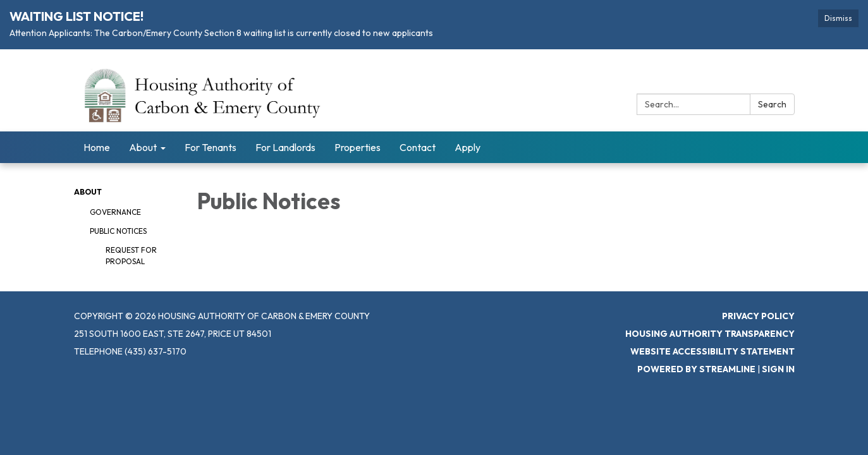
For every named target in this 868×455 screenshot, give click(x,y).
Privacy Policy (758, 316)
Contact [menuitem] (418, 147)
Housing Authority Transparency (710, 334)
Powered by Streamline (696, 369)
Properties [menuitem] (358, 147)
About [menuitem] (143, 147)
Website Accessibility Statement (712, 351)
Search (772, 104)
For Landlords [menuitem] (285, 147)
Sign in (778, 369)
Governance (115, 212)
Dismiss (838, 18)
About (88, 192)
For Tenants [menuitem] (211, 147)
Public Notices (118, 231)
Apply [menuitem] (468, 147)
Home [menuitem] (97, 147)
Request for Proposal (131, 256)
